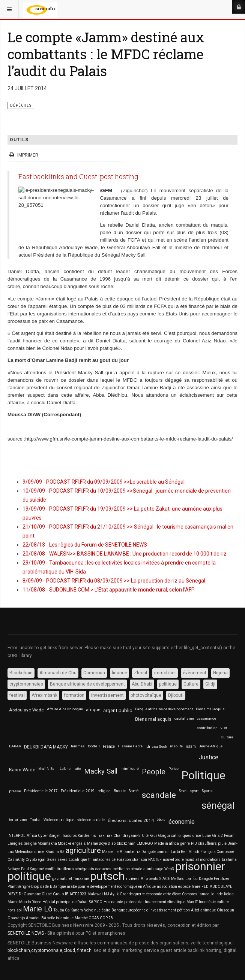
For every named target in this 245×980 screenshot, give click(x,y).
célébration (121, 860)
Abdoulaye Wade (26, 710)
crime (39, 852)
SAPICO (96, 902)
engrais (79, 843)
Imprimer (24, 155)
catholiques (181, 836)
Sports (207, 791)
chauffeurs (207, 843)
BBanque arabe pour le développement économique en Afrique (103, 887)
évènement (195, 673)
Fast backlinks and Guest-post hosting (78, 176)
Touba (35, 820)
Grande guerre (132, 894)
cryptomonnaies (26, 684)
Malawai (95, 894)
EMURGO (145, 843)
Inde (219, 894)
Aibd (195, 910)
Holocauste (113, 902)
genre (185, 843)
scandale (159, 795)
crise (197, 836)
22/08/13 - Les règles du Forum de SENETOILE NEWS (85, 545)
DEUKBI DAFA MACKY (46, 747)
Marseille (110, 852)
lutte (77, 769)
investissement (107, 695)
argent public (118, 710)
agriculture (83, 850)
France (109, 746)
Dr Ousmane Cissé (35, 894)
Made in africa (167, 843)
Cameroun (94, 673)
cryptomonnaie (47, 950)
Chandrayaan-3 (127, 836)
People (154, 772)
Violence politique (59, 820)
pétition (183, 910)
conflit (50, 869)
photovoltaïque (146, 695)
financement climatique (165, 902)
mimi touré (130, 769)
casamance (207, 718)
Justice (209, 757)
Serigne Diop (28, 887)
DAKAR (15, 746)
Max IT (192, 902)
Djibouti (176, 695)
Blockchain (21, 673)
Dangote (149, 852)
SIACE (165, 879)
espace (184, 887)
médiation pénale (127, 869)
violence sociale (91, 820)
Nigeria (220, 673)
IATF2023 (78, 894)
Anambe (127, 852)
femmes (78, 746)
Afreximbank (44, 695)
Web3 (169, 869)
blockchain (126, 843)
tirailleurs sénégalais (75, 869)
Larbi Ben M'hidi (185, 852)
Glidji (210, 684)
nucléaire (102, 910)
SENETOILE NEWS (26, 933)
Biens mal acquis (210, 709)
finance (119, 673)
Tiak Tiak (105, 836)
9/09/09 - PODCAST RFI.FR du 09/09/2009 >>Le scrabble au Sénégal (104, 482)
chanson (140, 860)
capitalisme (184, 718)
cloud (69, 950)
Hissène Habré (130, 746)
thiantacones (99, 860)
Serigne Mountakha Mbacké (48, 843)
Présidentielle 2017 (41, 791)
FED (205, 887)
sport (194, 791)
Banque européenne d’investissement (144, 910)
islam (191, 746)
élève (177, 894)
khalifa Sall (47, 769)
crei (224, 727)
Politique (204, 775)
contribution (207, 728)
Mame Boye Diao (101, 843)
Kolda (229, 894)
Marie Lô (38, 909)
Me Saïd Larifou (184, 879)
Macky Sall (101, 771)
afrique (93, 710)
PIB (194, 843)
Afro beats (150, 879)
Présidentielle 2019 (78, 791)
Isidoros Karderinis (79, 836)
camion (163, 852)
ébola (161, 819)
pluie (222, 843)
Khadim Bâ (55, 852)
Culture (191, 684)
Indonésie (207, 902)
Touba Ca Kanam (68, 910)
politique (168, 684)
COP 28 (106, 918)
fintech (84, 950)
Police (174, 769)
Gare (196, 887)
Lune (207, 836)
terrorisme (18, 819)
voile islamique (60, 918)
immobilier (165, 673)
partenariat (134, 902)
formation (74, 695)
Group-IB (61, 894)
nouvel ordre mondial (181, 860)
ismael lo (206, 894)
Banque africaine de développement (87, 684)
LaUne (65, 769)
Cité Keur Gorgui (156, 836)
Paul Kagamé (32, 869)
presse (15, 791)
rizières (133, 879)
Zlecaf (141, 673)
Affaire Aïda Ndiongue (65, 709)
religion (104, 791)
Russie (120, 791)
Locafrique (78, 860)
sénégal (218, 805)
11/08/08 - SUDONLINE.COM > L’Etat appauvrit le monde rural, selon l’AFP (109, 590)
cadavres (103, 869)
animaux (208, 910)
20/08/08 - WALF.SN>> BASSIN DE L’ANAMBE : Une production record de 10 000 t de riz (125, 554)
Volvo (89, 910)
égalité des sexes (53, 860)
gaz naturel (62, 879)
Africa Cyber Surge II (44, 836)
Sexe (183, 791)
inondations (210, 860)
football (94, 746)
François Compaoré (217, 852)
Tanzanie (81, 879)
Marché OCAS (87, 918)
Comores (190, 894)
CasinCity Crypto (22, 860)
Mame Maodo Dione (24, 902)
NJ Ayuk (111, 894)
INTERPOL (17, 836)
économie (182, 822)
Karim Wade (22, 770)
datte (44, 887)
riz (138, 852)
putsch (107, 876)
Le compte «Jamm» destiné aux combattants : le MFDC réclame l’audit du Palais (106, 54)
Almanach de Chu (58, 673)
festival (17, 695)
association (167, 887)
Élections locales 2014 (131, 820)
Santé (134, 791)
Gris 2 (217, 836)
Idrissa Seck (156, 746)
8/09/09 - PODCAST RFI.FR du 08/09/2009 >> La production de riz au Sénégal (114, 581)
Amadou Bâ (36, 918)
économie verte (159, 894)
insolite (176, 746)
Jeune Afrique (211, 746)
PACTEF (155, 860)
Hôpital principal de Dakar (65, 902)
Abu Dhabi (142, 684)
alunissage (153, 869)
